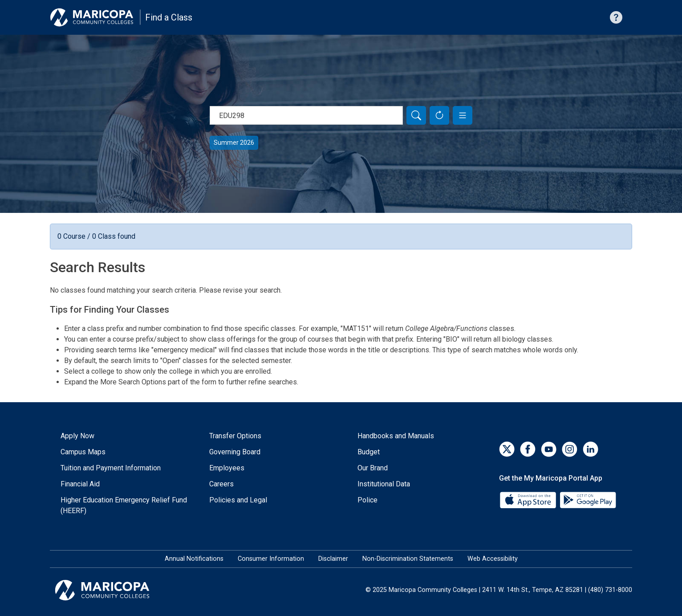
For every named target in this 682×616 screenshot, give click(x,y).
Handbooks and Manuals (396, 436)
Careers (221, 484)
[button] (463, 115)
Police (367, 500)
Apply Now (77, 436)
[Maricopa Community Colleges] (113, 590)
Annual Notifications (194, 559)
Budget (369, 452)
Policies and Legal (238, 500)
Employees (227, 468)
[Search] (416, 115)
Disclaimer (333, 559)
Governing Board (235, 452)
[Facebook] (528, 449)
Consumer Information (271, 559)
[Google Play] (588, 500)
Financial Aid (80, 484)
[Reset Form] (439, 115)
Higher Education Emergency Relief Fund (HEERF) (124, 505)
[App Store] (529, 500)
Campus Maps (83, 452)
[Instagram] (570, 449)
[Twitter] (507, 449)
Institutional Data (384, 484)
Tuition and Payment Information (111, 468)
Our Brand (373, 468)
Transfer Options (235, 436)
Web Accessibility (493, 559)
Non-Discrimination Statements (408, 559)
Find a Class (169, 17)
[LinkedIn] (591, 449)
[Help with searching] (616, 17)
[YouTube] (549, 449)
